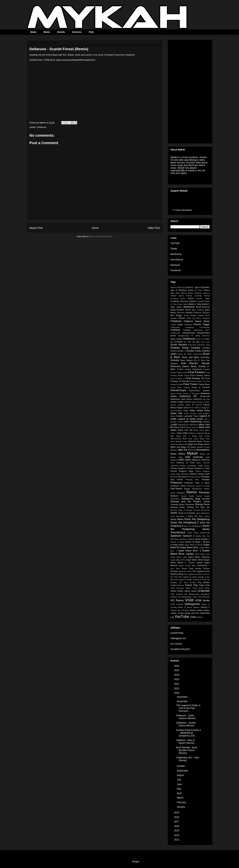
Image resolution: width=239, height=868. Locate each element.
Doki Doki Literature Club (199, 345)
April (179, 793)
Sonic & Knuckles (187, 513)
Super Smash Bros (187, 566)
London (206, 422)
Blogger (136, 861)
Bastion (189, 313)
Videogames (192, 604)
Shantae (206, 499)
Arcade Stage (203, 299)
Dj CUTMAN (177, 342)
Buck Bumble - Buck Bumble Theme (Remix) (187, 750)
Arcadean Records (179, 301)
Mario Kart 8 (180, 427)
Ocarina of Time (185, 463)
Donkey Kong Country (185, 348)
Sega (198, 499)
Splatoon (176, 536)
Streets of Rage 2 (194, 542)
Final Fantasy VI (178, 378)
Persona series (194, 477)
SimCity (174, 510)
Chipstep (206, 318)
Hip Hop (206, 399)
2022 (177, 684)
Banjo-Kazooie (203, 307)
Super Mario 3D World (194, 545)
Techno (206, 568)
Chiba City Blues (194, 318)
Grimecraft (205, 396)
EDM (183, 363)
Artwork (193, 301)
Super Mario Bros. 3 (190, 551)
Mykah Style (177, 457)
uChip (207, 588)
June (180, 784)
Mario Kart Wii (185, 430)
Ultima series (190, 591)
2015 (177, 831)
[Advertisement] (190, 91)
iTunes (207, 402)
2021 (177, 688)
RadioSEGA (197, 489)
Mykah (192, 453)
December (182, 697)
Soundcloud (177, 260)
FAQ (91, 32)
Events (61, 32)
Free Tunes (190, 384)
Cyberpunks (175, 333)
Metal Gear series (190, 439)
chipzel (173, 325)
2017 (177, 822)
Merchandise (176, 439)
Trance (188, 585)
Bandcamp (176, 254)
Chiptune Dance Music (197, 321)
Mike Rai (183, 450)
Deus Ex (200, 339)
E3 (199, 360)
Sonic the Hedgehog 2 (185, 522)
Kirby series (196, 410)
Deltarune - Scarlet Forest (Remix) (186, 724)
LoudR (174, 425)
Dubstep (175, 360)
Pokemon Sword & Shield (198, 486)
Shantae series (178, 504)
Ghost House (176, 394)
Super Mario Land (179, 557)
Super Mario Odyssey (199, 557)
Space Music (193, 533)
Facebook (176, 270)
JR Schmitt (197, 405)
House (187, 402)
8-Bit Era (181, 287)
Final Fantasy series (200, 375)
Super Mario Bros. (189, 547)
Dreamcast (197, 354)
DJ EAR (188, 342)
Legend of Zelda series (190, 419)
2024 (177, 675)
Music (47, 32)
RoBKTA (174, 496)
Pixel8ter (206, 480)
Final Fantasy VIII (198, 381)
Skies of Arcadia (185, 510)
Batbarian (198, 313)
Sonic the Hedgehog (197, 519)
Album (207, 290)
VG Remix (177, 600)
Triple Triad (204, 585)
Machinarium (184, 425)
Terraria (174, 571)
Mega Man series (201, 436)
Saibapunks (187, 499)
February (182, 802)
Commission (204, 327)
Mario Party (199, 430)
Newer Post (36, 228)
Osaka (200, 466)
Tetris (189, 571)
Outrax (207, 466)
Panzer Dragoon (178, 468)
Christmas (188, 325)
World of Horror (185, 607)
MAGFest (194, 425)
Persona (174, 477)
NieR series (185, 460)
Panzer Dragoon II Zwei (198, 468)
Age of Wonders (202, 287)
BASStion (181, 313)
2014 (177, 835)
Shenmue (190, 504)
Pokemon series (178, 486)
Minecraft (192, 450)
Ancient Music (177, 296)
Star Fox (206, 536)
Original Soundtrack (188, 466)
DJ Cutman (176, 644)
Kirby (186, 411)
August (181, 775)
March (180, 798)
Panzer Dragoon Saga (182, 471)
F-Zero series (184, 369)
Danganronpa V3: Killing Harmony (194, 336)
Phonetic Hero (192, 480)
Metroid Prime (182, 441)
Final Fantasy (196, 372)
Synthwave (202, 566)
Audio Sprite (183, 304)
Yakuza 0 (205, 607)
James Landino (177, 405)
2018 (177, 817)
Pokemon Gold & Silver (197, 483)
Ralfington (181, 493)
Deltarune (42, 127)
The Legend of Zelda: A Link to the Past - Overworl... (188, 708)
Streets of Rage (177, 542)
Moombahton (203, 450)
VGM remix (202, 600)
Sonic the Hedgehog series (190, 527)
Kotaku (179, 416)
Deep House (176, 339)
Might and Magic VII (180, 447)
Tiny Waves (204, 582)
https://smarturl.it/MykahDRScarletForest (76, 60)
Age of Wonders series (182, 290)
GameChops (178, 390)
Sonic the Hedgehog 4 (193, 526)
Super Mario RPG (178, 560)
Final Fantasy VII (195, 378)
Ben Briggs (176, 315)
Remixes (204, 492)
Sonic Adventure (203, 513)
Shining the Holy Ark (198, 507)
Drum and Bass (190, 357)
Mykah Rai (205, 454)
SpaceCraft (205, 533)
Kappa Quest (183, 408)
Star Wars (175, 539)
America (206, 293)
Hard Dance (187, 399)
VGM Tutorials (177, 604)
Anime (191, 299)
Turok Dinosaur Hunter (181, 588)
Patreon (193, 474)
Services (77, 32)
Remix (192, 492)
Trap (195, 585)
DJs (208, 342)
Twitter (174, 249)
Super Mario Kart (202, 554)
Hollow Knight (177, 402)
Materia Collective (197, 433)
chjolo (180, 325)
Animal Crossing (194, 296)
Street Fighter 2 (202, 539)
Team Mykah (181, 568)
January (181, 807)
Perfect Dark (204, 474)
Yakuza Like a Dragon (180, 610)
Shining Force (202, 504)
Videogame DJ (178, 638)
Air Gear (199, 290)
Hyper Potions (197, 402)
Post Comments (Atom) (101, 236)
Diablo (207, 339)
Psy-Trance (176, 489)
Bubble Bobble (197, 315)
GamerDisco (195, 391)
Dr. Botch (188, 354)
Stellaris (191, 539)
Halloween (175, 399)
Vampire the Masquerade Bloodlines (193, 594)
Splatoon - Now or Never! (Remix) (186, 742)
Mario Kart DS (192, 427)
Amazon (198, 293)
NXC (172, 463)
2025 (177, 670)
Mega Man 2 (183, 436)
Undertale (204, 591)
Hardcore (198, 399)
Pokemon (176, 483)
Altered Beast (187, 293)
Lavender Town (191, 416)
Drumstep (205, 357)
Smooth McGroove (202, 510)
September (183, 771)
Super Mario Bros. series (190, 552)
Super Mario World (195, 560)
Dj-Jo (203, 342)
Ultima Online (177, 591)
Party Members (182, 474)
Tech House (195, 568)
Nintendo (205, 460)
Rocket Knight (187, 496)
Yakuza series (196, 610)
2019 (177, 812)
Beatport (206, 313)
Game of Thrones (200, 387)
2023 (177, 679)
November (182, 701)
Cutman (187, 330)
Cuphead (175, 330)
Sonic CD (193, 516)
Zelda (193, 617)
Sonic (174, 513)
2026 (177, 666)
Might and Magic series (199, 444)
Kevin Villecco (195, 408)
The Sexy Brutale (187, 582)
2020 (177, 693)
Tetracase (182, 571)
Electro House (199, 363)
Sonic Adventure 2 (179, 516)
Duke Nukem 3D (188, 360)
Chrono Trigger (202, 324)
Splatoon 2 (189, 536)
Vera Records (204, 597)
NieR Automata (194, 457)
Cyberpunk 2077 (202, 330)
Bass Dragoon (198, 310)
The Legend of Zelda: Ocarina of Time (190, 580)
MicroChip (183, 444)
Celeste (181, 318)
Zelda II (200, 617)
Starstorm (183, 539)
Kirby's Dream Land (193, 413)
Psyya (187, 489)
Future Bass (204, 384)
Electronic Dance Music (184, 366)
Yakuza (196, 607)
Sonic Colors (204, 516)
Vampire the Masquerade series (184, 597)
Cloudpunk (190, 327)
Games (206, 391)
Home (95, 228)
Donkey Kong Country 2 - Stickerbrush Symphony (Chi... (189, 733)
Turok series (198, 588)
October (181, 766)
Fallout (173, 372)
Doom (180, 354)
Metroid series (195, 441)
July (179, 780)
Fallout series (182, 372)
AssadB (200, 301)
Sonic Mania (177, 519)
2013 (177, 840)
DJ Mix (196, 342)
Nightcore (196, 460)
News (33, 32)
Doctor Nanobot (179, 345)
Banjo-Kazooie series (181, 310)
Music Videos (178, 454)
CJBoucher (175, 327)
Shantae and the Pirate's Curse (190, 501)
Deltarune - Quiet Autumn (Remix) (186, 717)
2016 (177, 826)
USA (172, 594)
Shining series (178, 507)
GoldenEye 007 (188, 396)
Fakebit (207, 369)
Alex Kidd (175, 293)
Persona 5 (183, 477)
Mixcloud (175, 265)
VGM (189, 600)
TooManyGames (177, 585)
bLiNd (186, 315)
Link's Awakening (192, 422)
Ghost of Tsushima (191, 394)
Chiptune (176, 321)
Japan (188, 405)
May (179, 789)
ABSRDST (190, 287)
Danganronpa (189, 333)
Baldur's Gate (195, 304)
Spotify (198, 536)
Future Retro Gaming (180, 387)
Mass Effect (183, 433)
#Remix (174, 287)
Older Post (154, 228)
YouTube (175, 243)
